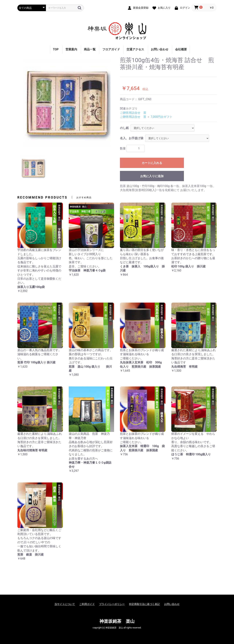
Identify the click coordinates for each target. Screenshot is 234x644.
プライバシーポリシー (112, 604)
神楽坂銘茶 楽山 (117, 621)
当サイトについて (65, 604)
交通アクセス (135, 49)
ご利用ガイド (87, 604)
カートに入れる (152, 163)
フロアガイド (111, 49)
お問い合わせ (160, 49)
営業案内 (71, 49)
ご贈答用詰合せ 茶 (133, 113)
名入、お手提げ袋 (132, 138)
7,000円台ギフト (162, 117)
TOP (56, 49)
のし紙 (124, 128)
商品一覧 (90, 49)
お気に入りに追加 (152, 176)
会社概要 (181, 49)
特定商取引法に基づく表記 (144, 604)
